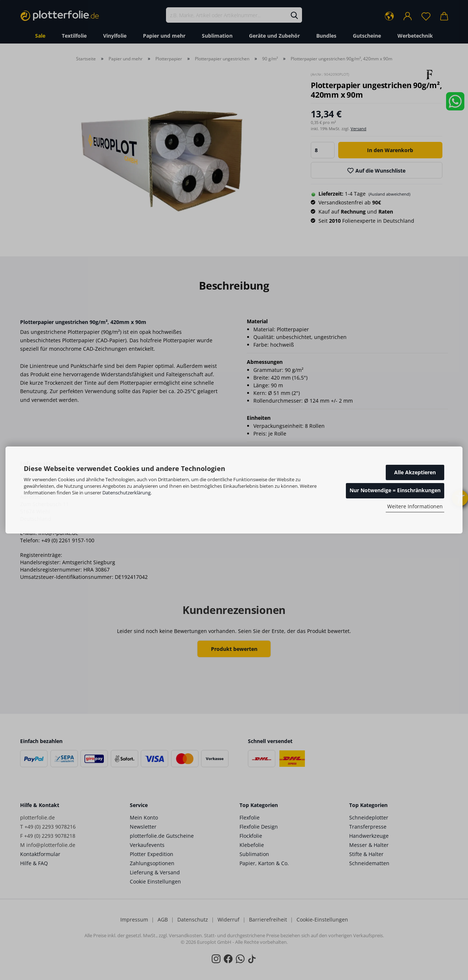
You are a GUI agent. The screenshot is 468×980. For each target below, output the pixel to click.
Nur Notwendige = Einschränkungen (395, 490)
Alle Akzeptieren (415, 472)
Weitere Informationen (415, 506)
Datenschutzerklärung (127, 493)
